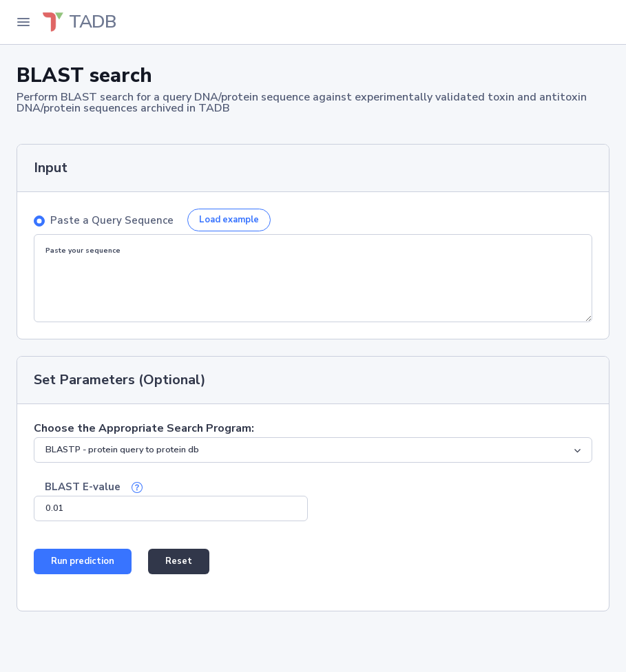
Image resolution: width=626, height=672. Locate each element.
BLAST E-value (83, 487)
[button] (137, 487)
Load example (229, 220)
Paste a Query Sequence (112, 220)
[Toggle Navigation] (23, 22)
